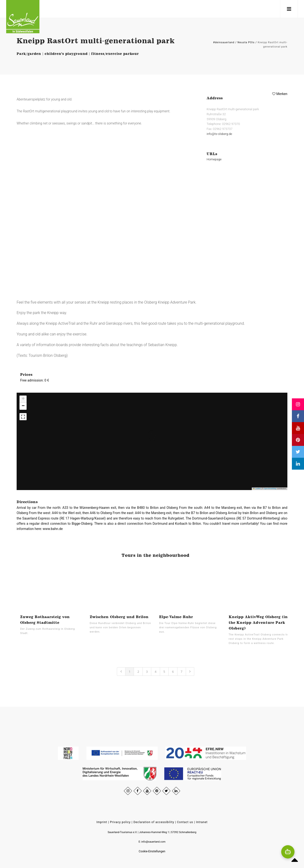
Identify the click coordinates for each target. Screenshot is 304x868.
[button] (147, 431)
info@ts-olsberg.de (219, 134)
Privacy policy (120, 822)
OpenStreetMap (270, 489)
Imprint (102, 822)
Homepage (214, 159)
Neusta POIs (246, 42)
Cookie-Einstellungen (152, 851)
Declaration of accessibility (154, 822)
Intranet (202, 822)
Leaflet (257, 489)
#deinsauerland (224, 42)
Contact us (185, 822)
